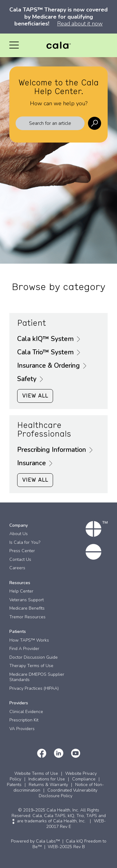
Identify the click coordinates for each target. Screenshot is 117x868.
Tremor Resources (27, 617)
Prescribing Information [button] (52, 450)
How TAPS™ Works (29, 640)
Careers (17, 568)
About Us (19, 534)
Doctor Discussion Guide (34, 657)
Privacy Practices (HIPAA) (34, 688)
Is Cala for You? (25, 542)
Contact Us (20, 559)
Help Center (21, 591)
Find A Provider (24, 649)
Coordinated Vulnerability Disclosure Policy (68, 793)
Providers (19, 703)
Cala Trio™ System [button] (45, 352)
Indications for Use (47, 779)
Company (19, 525)
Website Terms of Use (36, 773)
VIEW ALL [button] (35, 396)
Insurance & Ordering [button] (49, 366)
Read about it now (80, 24)
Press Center (22, 551)
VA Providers (22, 729)
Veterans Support (27, 600)
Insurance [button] (32, 463)
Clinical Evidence (26, 712)
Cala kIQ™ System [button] (45, 339)
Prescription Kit (24, 720)
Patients (18, 632)
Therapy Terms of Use (31, 666)
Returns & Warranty (48, 785)
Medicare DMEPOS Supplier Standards (37, 677)
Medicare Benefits (27, 608)
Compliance (84, 779)
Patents (14, 785)
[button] (14, 45)
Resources (20, 583)
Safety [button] (27, 379)
